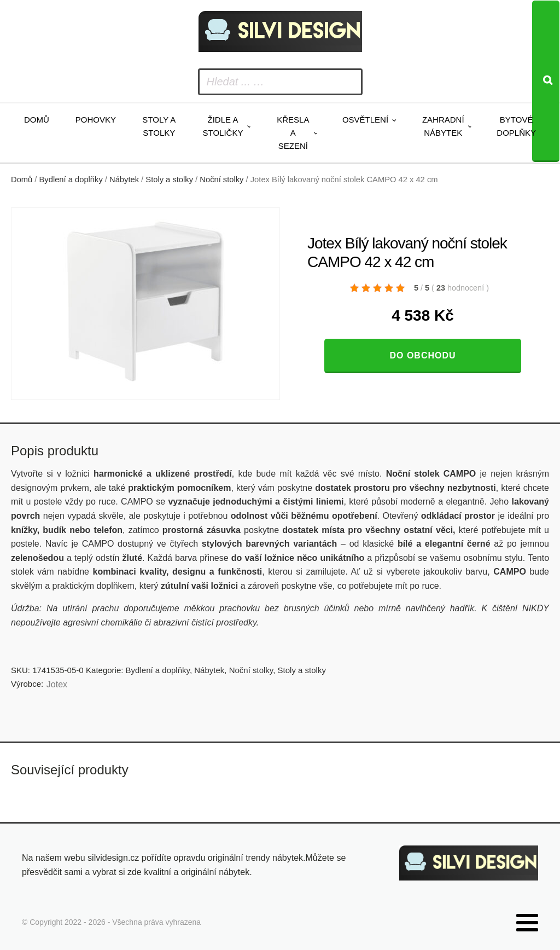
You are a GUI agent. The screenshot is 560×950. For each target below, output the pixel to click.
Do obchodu (422, 355)
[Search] (546, 81)
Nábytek (124, 179)
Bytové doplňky (516, 126)
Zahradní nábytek (443, 126)
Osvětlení (365, 120)
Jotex (57, 684)
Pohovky (96, 120)
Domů (37, 120)
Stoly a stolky (159, 126)
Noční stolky (221, 179)
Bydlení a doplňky (71, 179)
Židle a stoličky (223, 126)
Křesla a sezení (293, 133)
